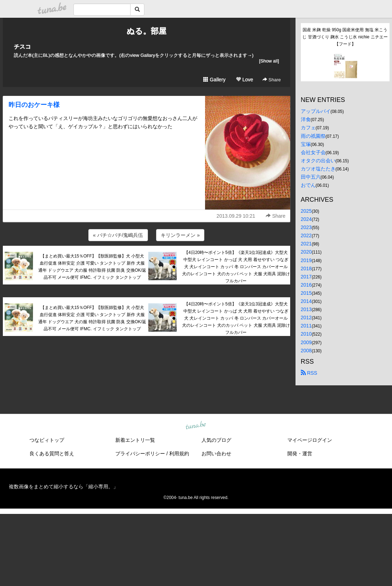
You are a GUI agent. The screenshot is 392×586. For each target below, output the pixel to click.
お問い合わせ (216, 454)
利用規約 (179, 454)
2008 (306, 351)
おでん (308, 185)
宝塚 (306, 144)
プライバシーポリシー (140, 454)
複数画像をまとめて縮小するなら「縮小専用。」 (64, 487)
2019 (306, 260)
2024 (306, 219)
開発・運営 (300, 454)
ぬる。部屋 (147, 31)
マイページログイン (310, 440)
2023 (306, 227)
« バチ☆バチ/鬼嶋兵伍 (118, 235)
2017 (306, 277)
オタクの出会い (318, 161)
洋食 (306, 119)
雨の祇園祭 (313, 136)
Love (244, 80)
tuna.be (196, 425)
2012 (306, 318)
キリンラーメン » (180, 235)
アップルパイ (316, 111)
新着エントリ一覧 (135, 440)
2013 (306, 309)
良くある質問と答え (52, 454)
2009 (306, 342)
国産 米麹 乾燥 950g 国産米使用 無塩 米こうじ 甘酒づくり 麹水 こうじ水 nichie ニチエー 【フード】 (345, 37)
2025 (306, 211)
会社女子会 (313, 152)
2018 (306, 268)
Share (272, 80)
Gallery (214, 80)
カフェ (308, 127)
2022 (306, 235)
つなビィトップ (47, 440)
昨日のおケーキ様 (34, 105)
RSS (309, 373)
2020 (306, 252)
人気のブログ (216, 440)
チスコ (22, 47)
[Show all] (269, 61)
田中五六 (311, 177)
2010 (306, 334)
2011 (306, 326)
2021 (306, 244)
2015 (306, 293)
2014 (306, 301)
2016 (306, 285)
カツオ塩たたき (318, 169)
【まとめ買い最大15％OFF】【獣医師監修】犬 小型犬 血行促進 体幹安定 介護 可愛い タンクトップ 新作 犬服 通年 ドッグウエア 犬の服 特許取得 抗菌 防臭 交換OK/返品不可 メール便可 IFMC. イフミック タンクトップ (92, 267)
